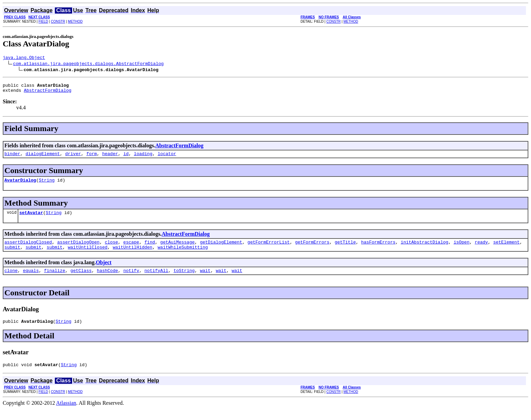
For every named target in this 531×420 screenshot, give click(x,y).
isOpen (461, 249)
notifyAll (156, 279)
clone (11, 279)
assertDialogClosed (28, 249)
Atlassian (66, 414)
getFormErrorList (269, 249)
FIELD (43, 22)
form (92, 157)
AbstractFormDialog (47, 93)
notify (131, 279)
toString (184, 279)
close (111, 249)
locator (167, 157)
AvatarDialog (20, 185)
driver (73, 157)
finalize (55, 279)
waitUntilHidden (133, 255)
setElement (506, 249)
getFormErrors (312, 249)
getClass (81, 279)
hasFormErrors (378, 249)
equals (31, 279)
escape (131, 249)
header (110, 157)
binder (12, 157)
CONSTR (58, 22)
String (47, 185)
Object (104, 270)
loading (143, 157)
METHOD (75, 22)
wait (205, 279)
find (150, 249)
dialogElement (43, 157)
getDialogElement (221, 249)
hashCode (107, 279)
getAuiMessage (177, 249)
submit (12, 255)
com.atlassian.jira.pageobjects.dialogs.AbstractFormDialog (89, 64)
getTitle (345, 249)
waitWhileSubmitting (183, 255)
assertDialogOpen (78, 249)
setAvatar (31, 218)
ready (481, 249)
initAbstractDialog (424, 249)
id (126, 157)
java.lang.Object (24, 58)
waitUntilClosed (88, 255)
